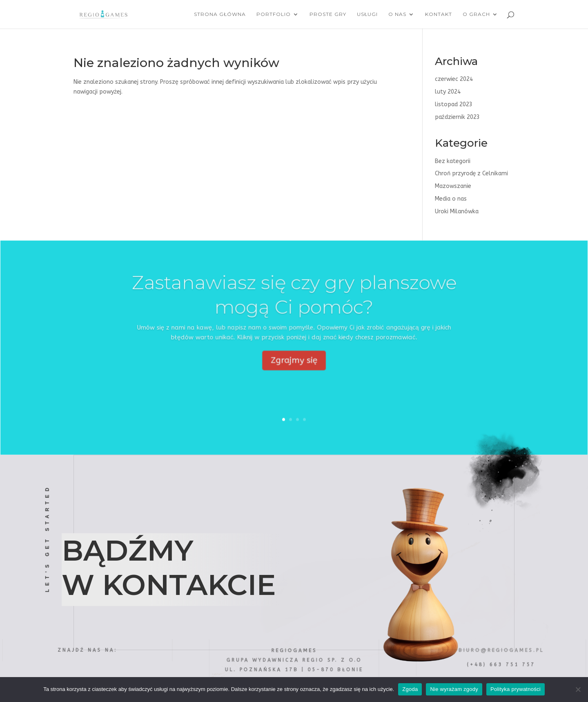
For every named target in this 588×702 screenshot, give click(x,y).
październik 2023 (457, 117)
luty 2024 (448, 92)
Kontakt (439, 14)
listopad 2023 (454, 104)
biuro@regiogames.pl (501, 650)
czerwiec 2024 (454, 79)
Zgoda (410, 689)
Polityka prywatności (516, 689)
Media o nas (451, 199)
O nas (397, 14)
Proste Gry (328, 14)
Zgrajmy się (294, 370)
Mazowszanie (453, 186)
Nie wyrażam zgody (454, 689)
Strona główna (220, 14)
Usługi (367, 14)
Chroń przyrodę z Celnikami (472, 173)
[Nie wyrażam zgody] (578, 689)
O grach (476, 14)
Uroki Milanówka (457, 211)
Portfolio (274, 14)
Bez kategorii (453, 161)
